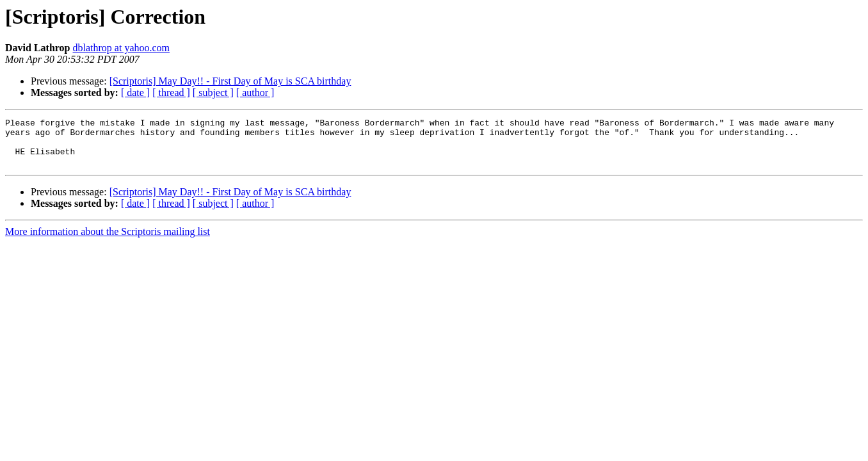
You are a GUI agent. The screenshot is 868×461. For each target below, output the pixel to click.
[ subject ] (213, 93)
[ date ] (135, 93)
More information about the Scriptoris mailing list (108, 241)
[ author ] (255, 93)
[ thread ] (171, 93)
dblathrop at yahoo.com (122, 48)
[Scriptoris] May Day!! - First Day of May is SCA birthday (230, 81)
